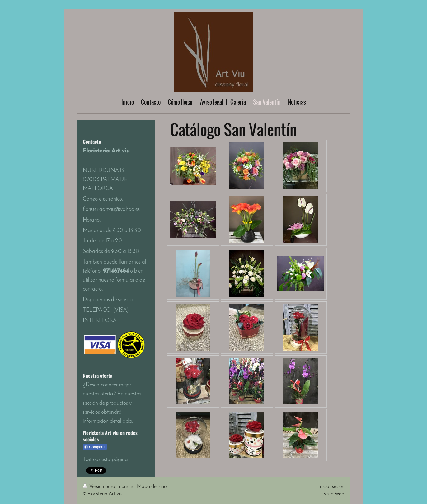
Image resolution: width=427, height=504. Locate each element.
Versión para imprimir (109, 486)
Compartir (95, 447)
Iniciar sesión (331, 486)
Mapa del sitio (152, 486)
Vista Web (334, 494)
